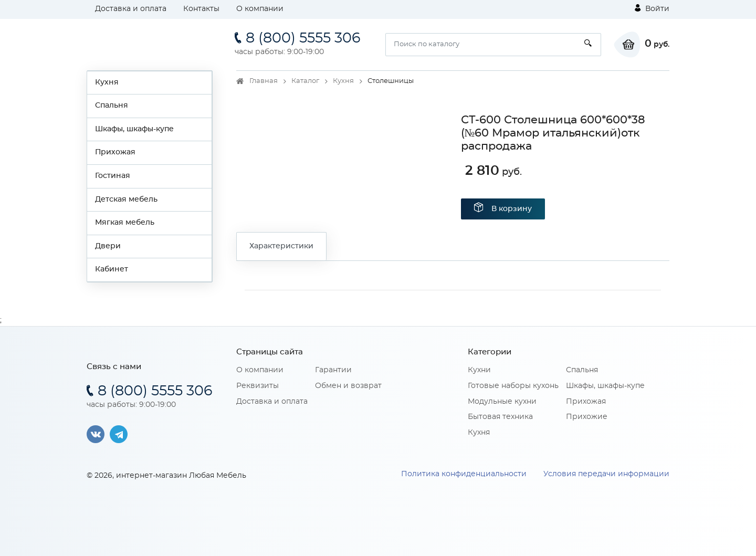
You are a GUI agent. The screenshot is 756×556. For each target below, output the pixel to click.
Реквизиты (258, 386)
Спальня (112, 106)
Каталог (305, 81)
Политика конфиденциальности (464, 474)
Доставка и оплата (131, 9)
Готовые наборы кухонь (513, 386)
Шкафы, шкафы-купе (134, 129)
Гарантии (333, 370)
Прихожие (587, 417)
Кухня (107, 82)
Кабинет (112, 269)
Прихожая (115, 152)
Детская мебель (126, 200)
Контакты (201, 9)
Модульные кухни (502, 402)
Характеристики (281, 246)
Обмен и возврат (348, 386)
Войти (652, 8)
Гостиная (113, 176)
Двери (108, 246)
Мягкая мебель (125, 223)
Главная (264, 81)
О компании (260, 9)
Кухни (479, 370)
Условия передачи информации (606, 474)
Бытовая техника (500, 417)
